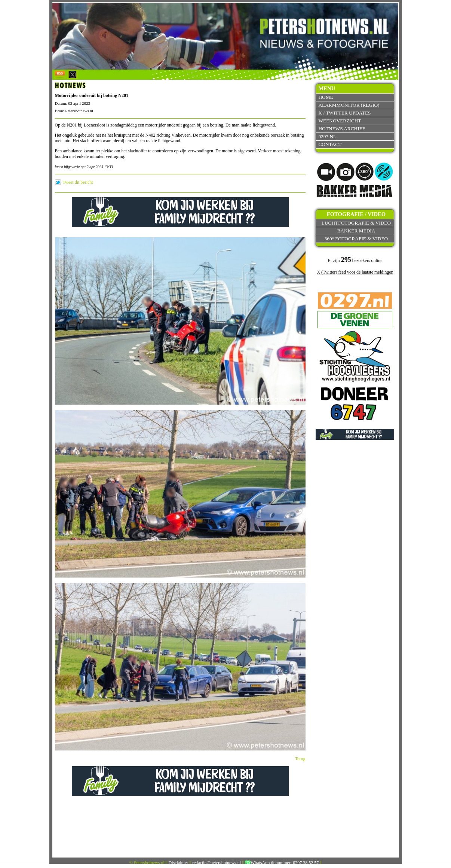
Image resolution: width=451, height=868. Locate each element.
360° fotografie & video (356, 239)
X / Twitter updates (344, 113)
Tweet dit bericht (78, 182)
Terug (300, 759)
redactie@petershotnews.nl (217, 863)
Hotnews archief (342, 129)
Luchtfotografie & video (356, 223)
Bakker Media (356, 231)
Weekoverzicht (340, 121)
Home (326, 97)
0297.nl (327, 136)
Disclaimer (179, 863)
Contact (330, 144)
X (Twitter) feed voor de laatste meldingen (355, 272)
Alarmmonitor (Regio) (349, 105)
